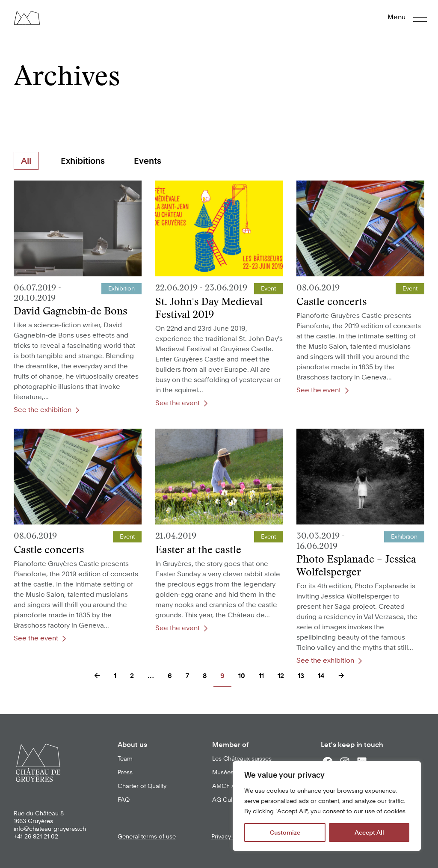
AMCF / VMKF (232, 786)
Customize (285, 832)
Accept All (369, 832)
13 (301, 676)
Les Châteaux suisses (242, 758)
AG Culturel (228, 800)
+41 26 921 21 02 (36, 836)
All (26, 161)
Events (148, 161)
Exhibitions (83, 161)
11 (261, 676)
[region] (327, 806)
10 (242, 676)
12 (281, 676)
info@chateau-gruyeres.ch (50, 829)
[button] (413, 17)
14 (321, 676)
